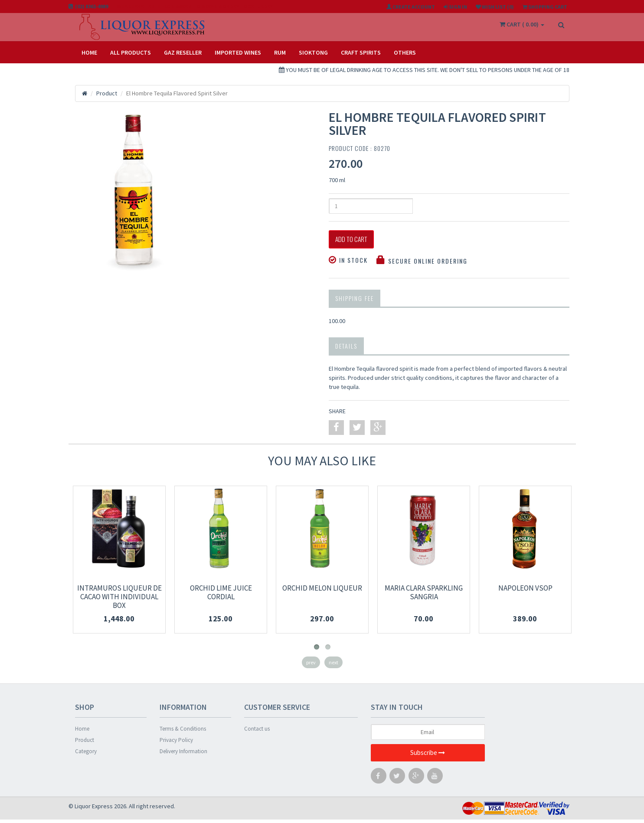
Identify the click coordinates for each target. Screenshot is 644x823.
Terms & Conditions (183, 732)
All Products (131, 52)
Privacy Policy (176, 743)
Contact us (257, 732)
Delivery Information (183, 755)
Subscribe (428, 756)
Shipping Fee (355, 302)
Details (346, 349)
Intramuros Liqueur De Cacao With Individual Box (119, 600)
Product (85, 743)
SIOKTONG (313, 52)
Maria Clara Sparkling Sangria (424, 596)
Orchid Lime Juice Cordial (221, 596)
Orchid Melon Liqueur (322, 591)
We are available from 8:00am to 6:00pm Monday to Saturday (195, 6)
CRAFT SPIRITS (361, 52)
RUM (280, 52)
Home (89, 52)
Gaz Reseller (183, 52)
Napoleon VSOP (525, 591)
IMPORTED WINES (238, 52)
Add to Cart (358, 241)
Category (86, 755)
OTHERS (405, 52)
